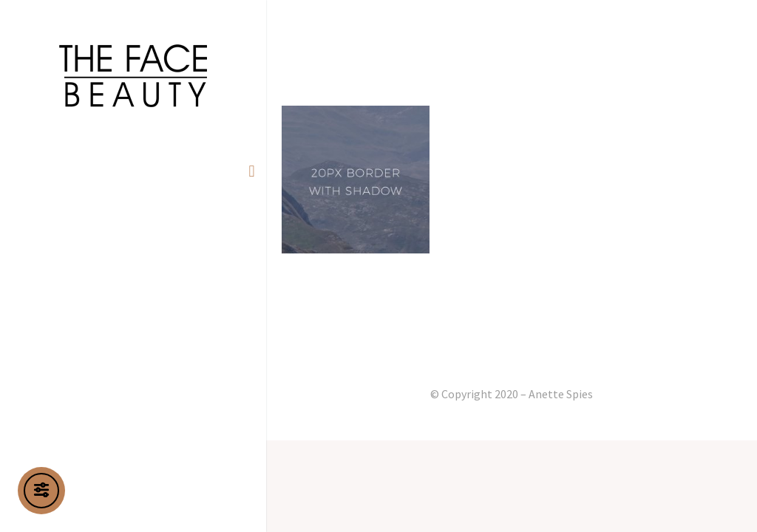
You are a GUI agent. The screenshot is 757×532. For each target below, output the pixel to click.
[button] (252, 171)
